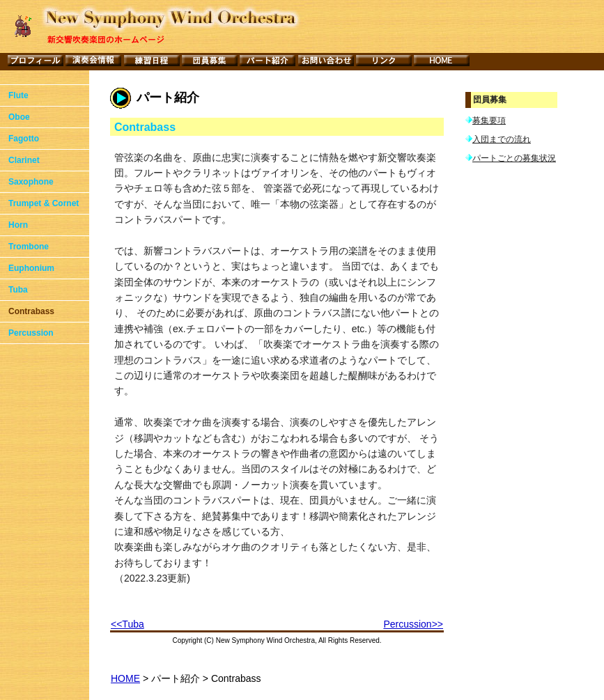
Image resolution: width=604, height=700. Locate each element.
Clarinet (24, 160)
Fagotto (24, 139)
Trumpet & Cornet (44, 203)
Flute (18, 95)
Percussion (31, 333)
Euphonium (31, 268)
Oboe (19, 117)
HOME (125, 678)
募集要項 (489, 121)
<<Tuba (127, 624)
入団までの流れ (502, 140)
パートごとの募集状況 (514, 160)
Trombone (29, 247)
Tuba (18, 290)
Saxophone (31, 182)
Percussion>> (413, 624)
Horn (18, 225)
